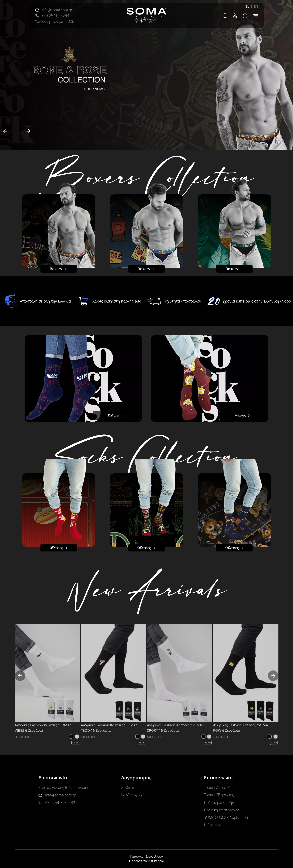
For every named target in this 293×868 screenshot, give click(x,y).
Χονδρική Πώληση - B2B (55, 21)
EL (248, 6)
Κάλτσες (116, 416)
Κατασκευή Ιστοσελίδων (146, 856)
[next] (28, 131)
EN (256, 6)
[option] (146, 75)
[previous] (5, 131)
